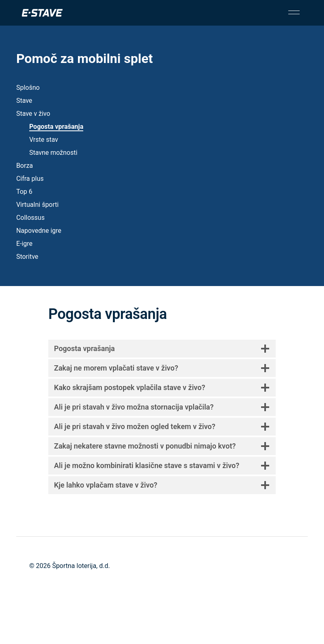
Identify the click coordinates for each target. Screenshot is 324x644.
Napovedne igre (39, 231)
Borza (25, 166)
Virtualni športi (38, 205)
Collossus (30, 218)
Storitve (27, 257)
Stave (24, 101)
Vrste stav (44, 140)
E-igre (24, 244)
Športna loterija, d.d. (81, 566)
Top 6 (24, 192)
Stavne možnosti (53, 153)
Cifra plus (30, 179)
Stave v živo (33, 114)
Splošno (28, 88)
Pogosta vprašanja (56, 127)
